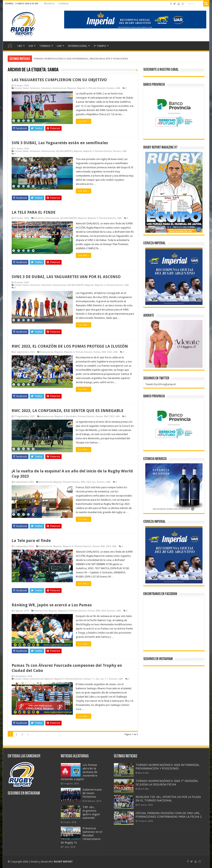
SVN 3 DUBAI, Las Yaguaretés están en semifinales (60, 143)
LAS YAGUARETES (64, 151)
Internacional (59, 88)
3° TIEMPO (100, 46)
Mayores (72, 88)
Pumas (97, 352)
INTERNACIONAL (78, 46)
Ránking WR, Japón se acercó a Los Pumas (52, 605)
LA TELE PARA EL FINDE (34, 212)
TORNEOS (45, 46)
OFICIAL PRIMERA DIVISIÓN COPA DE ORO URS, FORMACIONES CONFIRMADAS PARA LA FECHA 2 (169, 815)
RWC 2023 (107, 352)
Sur (94, 482)
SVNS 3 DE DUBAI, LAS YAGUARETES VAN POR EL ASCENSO (66, 277)
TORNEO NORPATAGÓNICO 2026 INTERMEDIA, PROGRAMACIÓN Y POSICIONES (81, 59)
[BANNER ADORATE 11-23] (174, 344)
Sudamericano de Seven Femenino (92, 793)
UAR (59, 46)
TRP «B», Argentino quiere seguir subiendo (91, 813)
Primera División (97, 88)
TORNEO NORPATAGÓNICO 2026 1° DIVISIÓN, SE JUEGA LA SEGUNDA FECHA (167, 783)
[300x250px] (174, 487)
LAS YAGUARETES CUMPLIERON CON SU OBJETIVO (59, 80)
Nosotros (49, 4)
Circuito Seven (21, 88)
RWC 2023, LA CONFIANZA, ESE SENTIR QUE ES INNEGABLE (68, 411)
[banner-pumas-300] (174, 276)
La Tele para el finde (31, 541)
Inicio (10, 45)
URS (20, 46)
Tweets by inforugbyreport (161, 384)
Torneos (110, 88)
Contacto (64, 4)
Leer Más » (84, 121)
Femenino (35, 88)
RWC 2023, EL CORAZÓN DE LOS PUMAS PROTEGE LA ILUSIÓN (70, 346)
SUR (31, 46)
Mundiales (71, 416)
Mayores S (82, 88)
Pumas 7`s (89, 679)
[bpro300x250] (174, 113)
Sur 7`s (104, 679)
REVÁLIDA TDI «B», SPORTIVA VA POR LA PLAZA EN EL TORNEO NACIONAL (168, 799)
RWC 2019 (106, 546)
